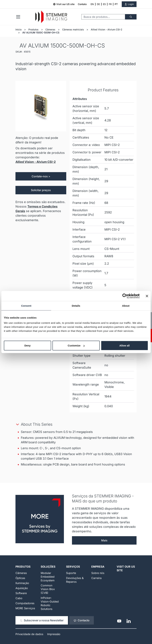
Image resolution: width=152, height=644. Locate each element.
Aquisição (22, 588)
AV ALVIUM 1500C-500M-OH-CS (41, 32)
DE (98, 4)
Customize (76, 346)
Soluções (48, 567)
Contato (82, 4)
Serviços (73, 567)
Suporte (71, 573)
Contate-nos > (41, 176)
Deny (27, 346)
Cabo (19, 598)
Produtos (33, 29)
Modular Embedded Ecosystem (48, 577)
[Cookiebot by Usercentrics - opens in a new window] (125, 296)
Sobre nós (98, 573)
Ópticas (20, 578)
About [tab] (126, 306)
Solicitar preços (41, 190)
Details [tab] (76, 306)
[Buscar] (131, 17)
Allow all (125, 346)
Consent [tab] (26, 306)
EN (92, 4)
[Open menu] (18, 17)
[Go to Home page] (51, 17)
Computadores (25, 603)
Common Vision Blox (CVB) (48, 589)
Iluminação (22, 583)
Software (21, 593)
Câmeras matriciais (73, 29)
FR (110, 4)
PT (116, 4)
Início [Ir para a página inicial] (18, 29)
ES (104, 4)
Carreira (96, 578)
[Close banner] (147, 296)
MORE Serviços (25, 608)
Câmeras (50, 29)
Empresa (98, 567)
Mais (104, 540)
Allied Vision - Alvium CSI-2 (107, 29)
